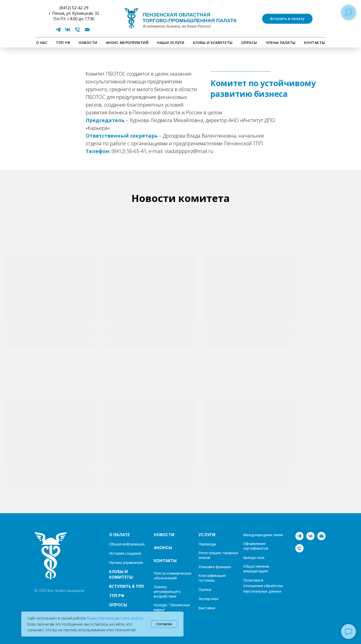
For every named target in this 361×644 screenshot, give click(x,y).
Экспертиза (208, 599)
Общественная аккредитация (256, 569)
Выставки (207, 608)
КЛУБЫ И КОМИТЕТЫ (213, 43)
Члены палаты (281, 43)
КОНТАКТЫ (315, 43)
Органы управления (126, 563)
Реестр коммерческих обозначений (173, 576)
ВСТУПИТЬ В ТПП (126, 586)
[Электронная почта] (87, 31)
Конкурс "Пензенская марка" (172, 607)
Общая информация (127, 544)
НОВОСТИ (88, 43)
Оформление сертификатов (256, 546)
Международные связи (263, 535)
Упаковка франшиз (215, 567)
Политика (252, 580)
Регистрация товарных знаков (218, 555)
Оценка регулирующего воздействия (167, 591)
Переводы (207, 544)
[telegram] (58, 31)
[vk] (68, 31)
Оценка (205, 589)
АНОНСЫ (163, 548)
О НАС (42, 43)
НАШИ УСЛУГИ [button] (171, 43)
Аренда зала (254, 558)
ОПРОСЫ (249, 43)
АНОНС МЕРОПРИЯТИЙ (127, 43)
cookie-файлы (131, 618)
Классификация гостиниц (212, 578)
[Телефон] (78, 31)
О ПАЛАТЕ (119, 535)
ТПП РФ (63, 43)
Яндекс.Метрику (101, 618)
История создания (125, 553)
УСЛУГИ (207, 535)
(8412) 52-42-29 (74, 8)
